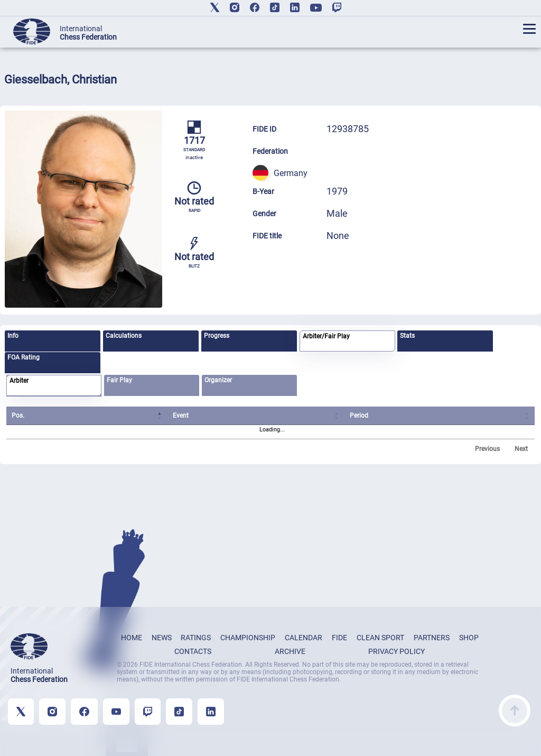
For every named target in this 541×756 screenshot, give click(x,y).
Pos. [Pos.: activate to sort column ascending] (18, 416)
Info (13, 336)
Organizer (218, 380)
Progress (217, 336)
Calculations (124, 336)
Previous (487, 449)
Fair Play (119, 380)
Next (521, 449)
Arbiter (19, 381)
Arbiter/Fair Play (326, 336)
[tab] (53, 341)
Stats (407, 336)
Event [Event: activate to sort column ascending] (180, 416)
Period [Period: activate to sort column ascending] (359, 416)
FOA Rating (24, 357)
